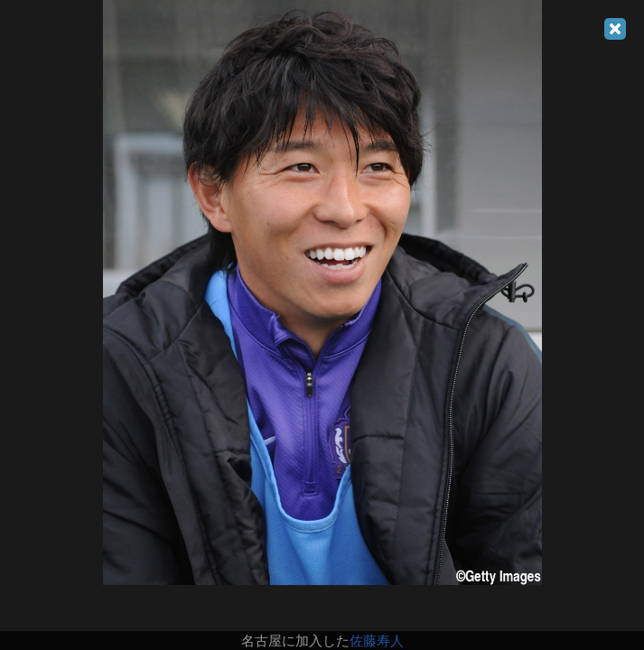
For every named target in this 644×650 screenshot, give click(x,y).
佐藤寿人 (377, 641)
